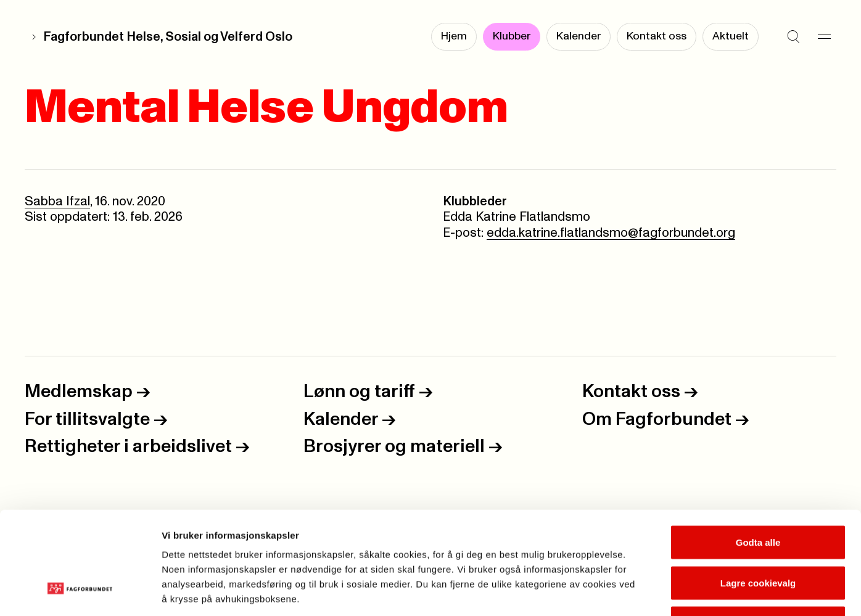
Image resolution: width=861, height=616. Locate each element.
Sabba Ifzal (57, 202)
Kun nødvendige (758, 535)
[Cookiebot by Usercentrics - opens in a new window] (80, 592)
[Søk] (793, 37)
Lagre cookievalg (758, 495)
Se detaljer (663, 592)
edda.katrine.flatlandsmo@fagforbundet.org (611, 233)
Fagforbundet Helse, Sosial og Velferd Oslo (168, 37)
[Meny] (824, 37)
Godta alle (758, 454)
